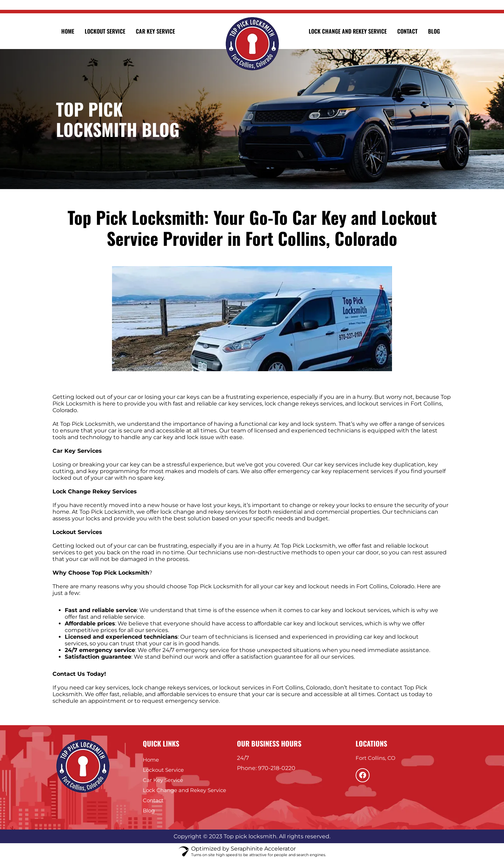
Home (68, 31)
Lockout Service (105, 31)
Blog (434, 31)
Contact (407, 31)
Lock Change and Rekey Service (348, 31)
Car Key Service (155, 31)
